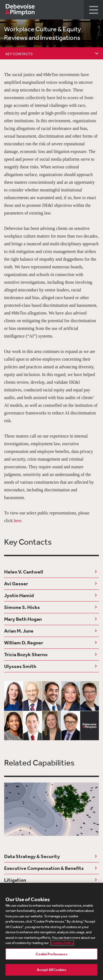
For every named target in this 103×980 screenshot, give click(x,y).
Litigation (15, 880)
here (18, 521)
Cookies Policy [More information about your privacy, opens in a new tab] (62, 943)
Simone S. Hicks (22, 607)
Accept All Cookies (51, 970)
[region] (51, 931)
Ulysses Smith (20, 666)
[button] (93, 10)
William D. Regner (24, 643)
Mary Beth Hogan (23, 619)
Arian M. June (19, 631)
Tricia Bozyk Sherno (26, 654)
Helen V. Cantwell (24, 572)
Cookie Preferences (51, 954)
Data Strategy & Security (32, 856)
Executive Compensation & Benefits (44, 868)
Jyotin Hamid (19, 595)
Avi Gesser (16, 584)
